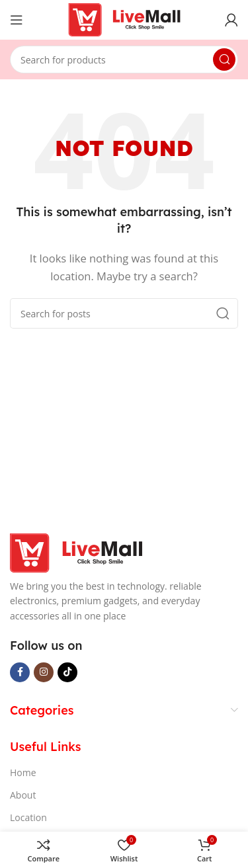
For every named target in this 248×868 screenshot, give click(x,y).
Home (23, 772)
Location (28, 817)
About (23, 795)
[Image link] (76, 551)
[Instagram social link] (44, 672)
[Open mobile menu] (17, 20)
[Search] (124, 59)
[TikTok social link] (67, 672)
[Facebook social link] (20, 672)
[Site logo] (124, 19)
